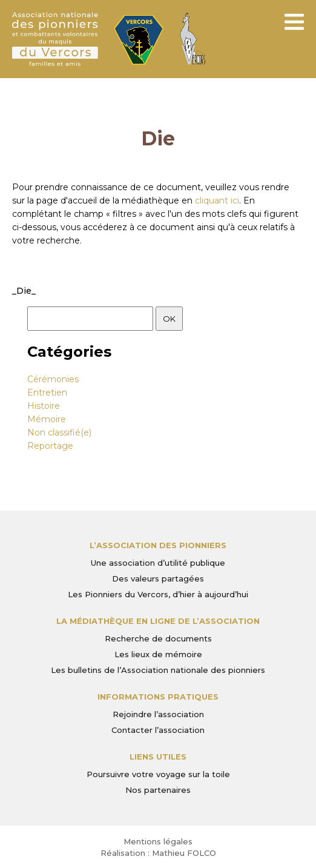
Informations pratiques (158, 697)
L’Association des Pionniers (158, 545)
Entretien (47, 393)
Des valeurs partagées (158, 578)
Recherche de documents (158, 638)
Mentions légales (158, 841)
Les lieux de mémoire (158, 654)
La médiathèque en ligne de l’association (158, 621)
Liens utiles (158, 757)
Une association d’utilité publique (158, 563)
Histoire (44, 406)
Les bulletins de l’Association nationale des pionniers (158, 670)
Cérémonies (53, 379)
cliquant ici (217, 200)
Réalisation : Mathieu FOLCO (158, 853)
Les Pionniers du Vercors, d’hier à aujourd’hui (158, 594)
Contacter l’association (158, 730)
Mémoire (47, 419)
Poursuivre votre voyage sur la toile (158, 774)
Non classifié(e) (59, 432)
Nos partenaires (158, 790)
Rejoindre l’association (158, 714)
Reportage (50, 446)
